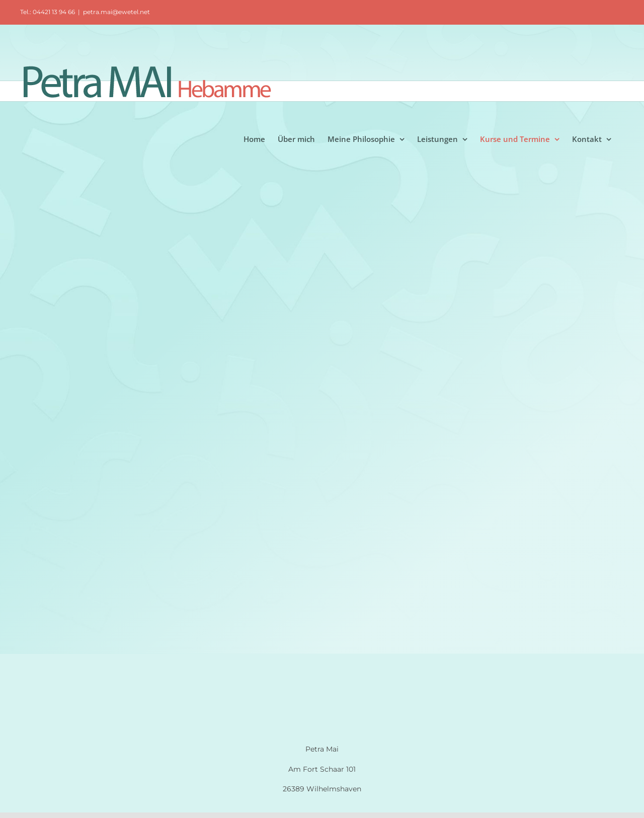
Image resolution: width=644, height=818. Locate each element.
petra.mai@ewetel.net (116, 12)
